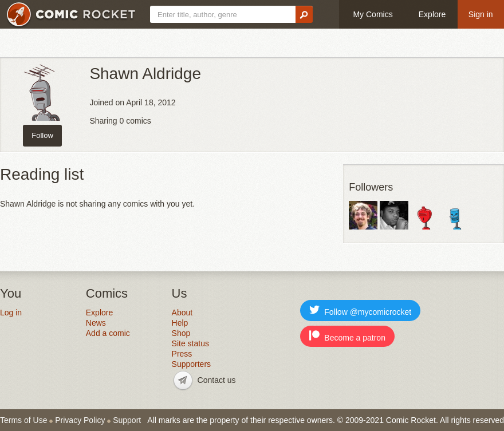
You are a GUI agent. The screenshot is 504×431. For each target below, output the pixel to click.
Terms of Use (23, 420)
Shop (181, 333)
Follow (42, 135)
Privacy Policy (80, 420)
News (96, 323)
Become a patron (347, 336)
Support (127, 420)
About (182, 313)
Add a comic (108, 333)
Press (182, 354)
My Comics (373, 14)
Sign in (481, 14)
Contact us (217, 380)
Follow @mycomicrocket (360, 311)
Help (180, 323)
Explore (432, 14)
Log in (11, 313)
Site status (190, 343)
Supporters (191, 364)
